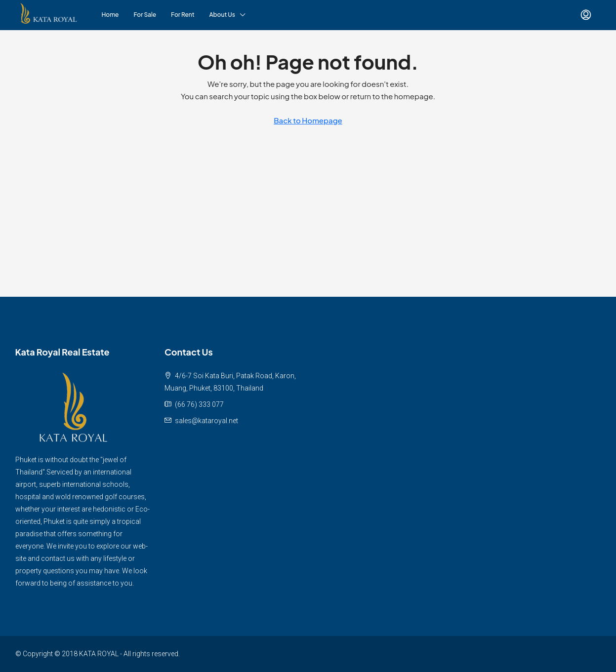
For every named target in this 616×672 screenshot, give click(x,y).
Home (110, 15)
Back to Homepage (308, 120)
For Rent (183, 15)
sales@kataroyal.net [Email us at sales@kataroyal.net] (206, 421)
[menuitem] (586, 15)
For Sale (145, 15)
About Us (222, 15)
